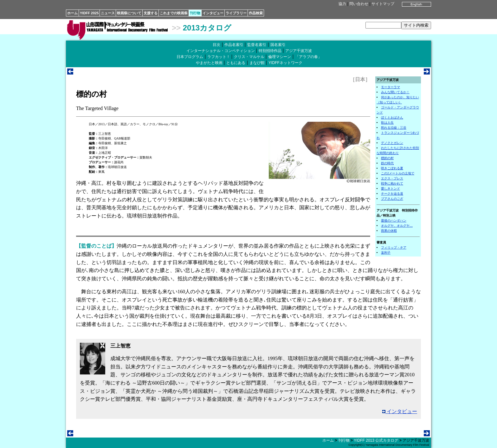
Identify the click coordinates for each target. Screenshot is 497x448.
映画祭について (129, 13)
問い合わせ (359, 4)
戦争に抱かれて (392, 183)
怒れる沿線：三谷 (394, 128)
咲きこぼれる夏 (392, 168)
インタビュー (213, 13)
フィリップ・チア (394, 247)
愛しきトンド (390, 188)
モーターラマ (390, 87)
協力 (342, 4)
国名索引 (278, 45)
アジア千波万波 (299, 51)
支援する (151, 13)
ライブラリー (236, 13)
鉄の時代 (387, 163)
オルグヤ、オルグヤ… (397, 226)
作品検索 (256, 13)
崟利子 (386, 253)
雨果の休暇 (389, 231)
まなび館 (257, 63)
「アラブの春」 (308, 57)
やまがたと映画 (209, 63)
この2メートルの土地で (398, 173)
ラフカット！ (219, 57)
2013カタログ (207, 28)
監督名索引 (257, 45)
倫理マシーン (280, 57)
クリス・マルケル (249, 57)
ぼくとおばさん (392, 117)
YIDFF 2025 (89, 13)
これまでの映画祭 (174, 13)
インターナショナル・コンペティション (221, 51)
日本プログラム (190, 57)
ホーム (72, 13)
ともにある (236, 63)
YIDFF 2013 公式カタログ (376, 440)
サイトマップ (383, 4)
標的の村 (387, 158)
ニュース (108, 13)
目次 (216, 45)
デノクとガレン (392, 143)
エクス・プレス (392, 178)
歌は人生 (387, 123)
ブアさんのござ (392, 199)
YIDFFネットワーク (285, 63)
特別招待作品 (270, 51)
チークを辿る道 (392, 194)
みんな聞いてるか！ (395, 92)
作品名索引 (234, 45)
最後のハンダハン (394, 221)
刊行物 (195, 13)
